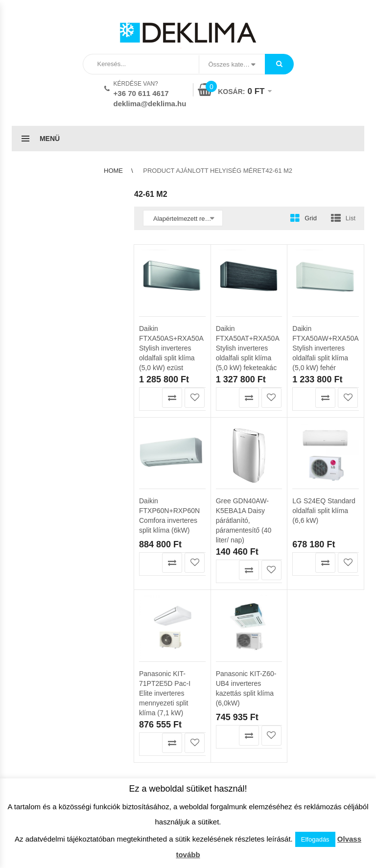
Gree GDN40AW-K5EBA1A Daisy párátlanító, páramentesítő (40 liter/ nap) (244, 454)
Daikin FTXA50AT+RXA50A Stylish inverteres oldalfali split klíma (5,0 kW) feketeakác (247, 348)
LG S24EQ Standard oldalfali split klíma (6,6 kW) (324, 445)
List (351, 218)
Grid (311, 218)
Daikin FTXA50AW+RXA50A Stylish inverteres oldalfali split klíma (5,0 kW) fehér (325, 348)
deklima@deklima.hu (150, 104)
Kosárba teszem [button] (150, 398)
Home (113, 171)
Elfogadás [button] (315, 839)
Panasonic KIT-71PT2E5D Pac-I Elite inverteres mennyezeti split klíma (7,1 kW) (165, 627)
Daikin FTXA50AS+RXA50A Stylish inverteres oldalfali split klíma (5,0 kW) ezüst (171, 348)
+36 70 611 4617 (141, 93)
